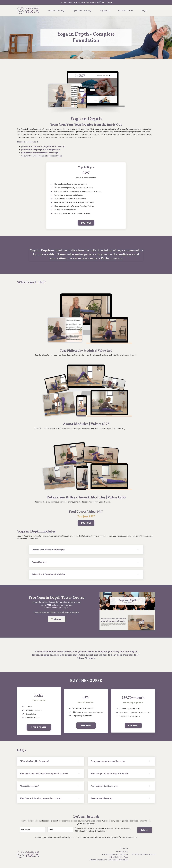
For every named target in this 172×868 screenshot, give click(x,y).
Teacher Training (56, 10)
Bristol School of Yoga (119, 860)
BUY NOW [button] (86, 223)
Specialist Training (82, 10)
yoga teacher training (54, 147)
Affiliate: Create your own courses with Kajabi (109, 863)
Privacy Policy (122, 854)
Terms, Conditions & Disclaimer (115, 857)
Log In (145, 10)
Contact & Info (126, 10)
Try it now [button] (57, 620)
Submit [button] (145, 832)
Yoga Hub (105, 10)
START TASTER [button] (39, 729)
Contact (124, 852)
